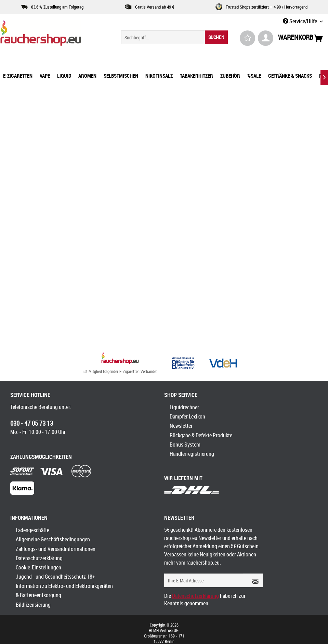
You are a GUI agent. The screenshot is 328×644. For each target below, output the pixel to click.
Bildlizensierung (33, 605)
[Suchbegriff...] (174, 37)
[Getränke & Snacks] (290, 76)
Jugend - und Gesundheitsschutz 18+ (55, 577)
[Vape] (45, 76)
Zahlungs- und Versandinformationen (56, 549)
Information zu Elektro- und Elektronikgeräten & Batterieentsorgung (64, 590)
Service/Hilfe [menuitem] (300, 21)
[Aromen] (87, 76)
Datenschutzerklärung (39, 558)
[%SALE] (254, 76)
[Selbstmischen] (121, 76)
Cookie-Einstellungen (38, 567)
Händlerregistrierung (192, 454)
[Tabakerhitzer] (196, 76)
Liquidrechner (184, 407)
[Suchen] (216, 37)
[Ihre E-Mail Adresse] (204, 580)
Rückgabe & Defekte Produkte (201, 435)
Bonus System (185, 445)
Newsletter (181, 426)
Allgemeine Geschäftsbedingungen (53, 539)
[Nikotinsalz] (159, 76)
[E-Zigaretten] (18, 76)
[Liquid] (64, 76)
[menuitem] (174, 37)
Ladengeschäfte (32, 530)
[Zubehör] (230, 76)
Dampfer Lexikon (187, 416)
